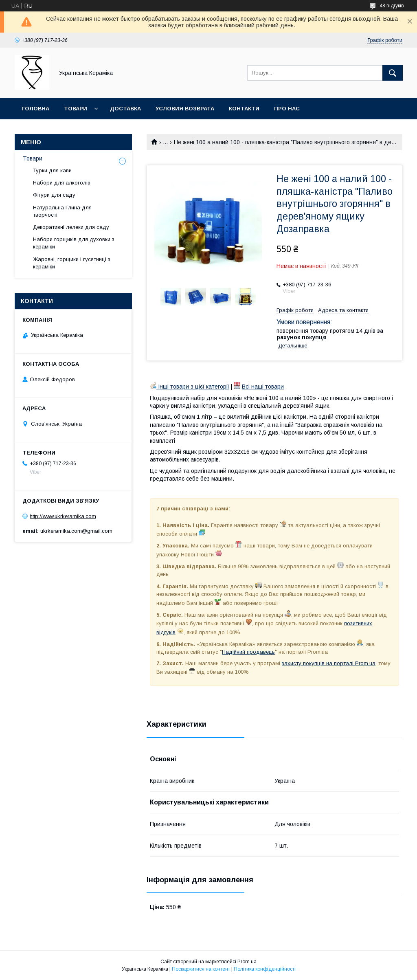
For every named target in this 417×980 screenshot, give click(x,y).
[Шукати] (393, 73)
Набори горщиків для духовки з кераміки (74, 243)
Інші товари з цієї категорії (190, 387)
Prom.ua (247, 962)
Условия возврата (185, 109)
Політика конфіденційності (265, 969)
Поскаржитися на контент (201, 969)
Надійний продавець (248, 652)
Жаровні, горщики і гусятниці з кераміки (72, 263)
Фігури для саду (54, 195)
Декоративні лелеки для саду (71, 227)
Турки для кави (52, 170)
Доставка (125, 109)
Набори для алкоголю (62, 183)
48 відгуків (392, 6)
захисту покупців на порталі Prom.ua (329, 663)
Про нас (287, 109)
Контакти (244, 109)
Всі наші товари (263, 387)
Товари (76, 109)
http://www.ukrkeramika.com (63, 516)
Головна (36, 109)
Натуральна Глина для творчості (62, 211)
